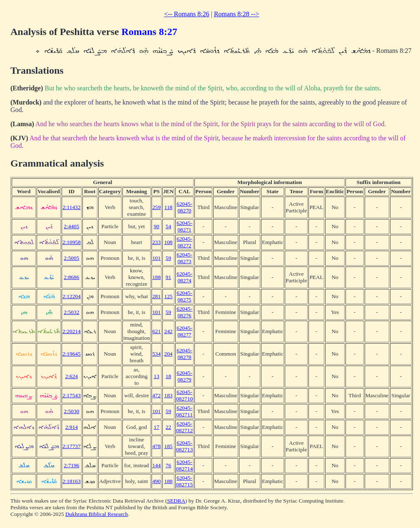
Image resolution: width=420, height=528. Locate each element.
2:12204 (72, 296)
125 (169, 296)
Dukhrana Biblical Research (97, 514)
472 (157, 395)
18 (168, 376)
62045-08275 (184, 296)
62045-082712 (184, 427)
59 (168, 258)
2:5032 (71, 312)
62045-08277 (184, 331)
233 (157, 242)
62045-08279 (184, 376)
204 (169, 354)
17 (156, 427)
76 (168, 465)
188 (157, 277)
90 (156, 226)
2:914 (72, 427)
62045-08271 (184, 226)
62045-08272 (184, 242)
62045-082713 (184, 446)
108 (169, 242)
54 (168, 226)
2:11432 (71, 207)
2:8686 (71, 277)
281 (157, 296)
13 (156, 376)
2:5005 (71, 258)
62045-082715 (184, 481)
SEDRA (176, 501)
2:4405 (71, 226)
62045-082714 (184, 465)
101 (157, 258)
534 (157, 354)
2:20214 (72, 331)
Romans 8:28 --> (237, 14)
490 (157, 481)
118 (169, 207)
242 (169, 331)
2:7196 (71, 465)
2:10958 (72, 242)
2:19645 (72, 354)
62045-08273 (184, 258)
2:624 (72, 376)
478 (157, 446)
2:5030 (71, 411)
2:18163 (72, 481)
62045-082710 (184, 395)
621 (157, 331)
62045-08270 (184, 207)
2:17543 (72, 395)
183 (169, 395)
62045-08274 (184, 277)
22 (168, 427)
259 (157, 207)
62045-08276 (184, 312)
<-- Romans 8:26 (187, 14)
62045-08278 (184, 354)
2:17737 (72, 446)
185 (169, 446)
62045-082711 (184, 411)
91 (168, 277)
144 (157, 465)
